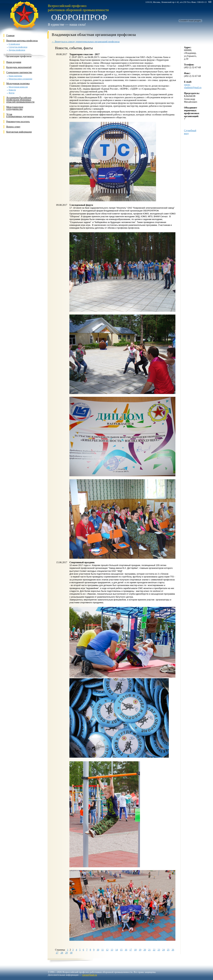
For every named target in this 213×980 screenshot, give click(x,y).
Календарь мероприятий (19, 67)
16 (126, 950)
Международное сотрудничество (15, 108)
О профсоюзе (14, 44)
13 (112, 950)
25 (168, 950)
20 (145, 950)
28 (62, 953)
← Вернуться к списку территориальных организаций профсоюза (86, 42)
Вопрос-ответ (13, 127)
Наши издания (14, 62)
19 (140, 950)
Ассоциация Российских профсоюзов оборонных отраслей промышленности (20, 100)
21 (149, 950)
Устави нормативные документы (20, 115)
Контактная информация (19, 132)
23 (159, 950)
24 (164, 950)
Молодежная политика (18, 83)
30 (71, 953)
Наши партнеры (15, 76)
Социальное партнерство (19, 72)
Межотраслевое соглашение (20, 79)
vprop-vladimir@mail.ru (193, 86)
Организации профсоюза (19, 56)
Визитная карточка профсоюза (22, 41)
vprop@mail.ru (90, 975)
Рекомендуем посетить (18, 122)
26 (173, 950)
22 (154, 950)
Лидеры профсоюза (17, 50)
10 (98, 950)
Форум (12, 93)
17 (131, 950)
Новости (12, 90)
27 (57, 953)
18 (135, 950)
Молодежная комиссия (18, 87)
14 (117, 950)
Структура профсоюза (18, 47)
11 (103, 950)
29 (67, 953)
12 (107, 950)
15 (121, 950)
